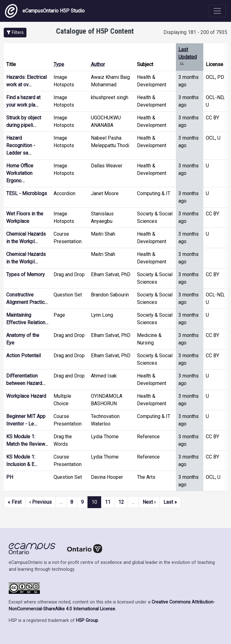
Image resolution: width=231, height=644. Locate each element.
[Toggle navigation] (217, 11)
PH (10, 477)
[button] (15, 33)
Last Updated (188, 57)
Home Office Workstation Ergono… (20, 173)
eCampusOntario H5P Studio (45, 11)
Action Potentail (24, 356)
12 (121, 502)
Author (98, 64)
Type (59, 64)
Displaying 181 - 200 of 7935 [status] (195, 32)
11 (108, 502)
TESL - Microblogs (27, 193)
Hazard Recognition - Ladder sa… (21, 145)
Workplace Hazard (26, 396)
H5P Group (87, 620)
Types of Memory (26, 274)
